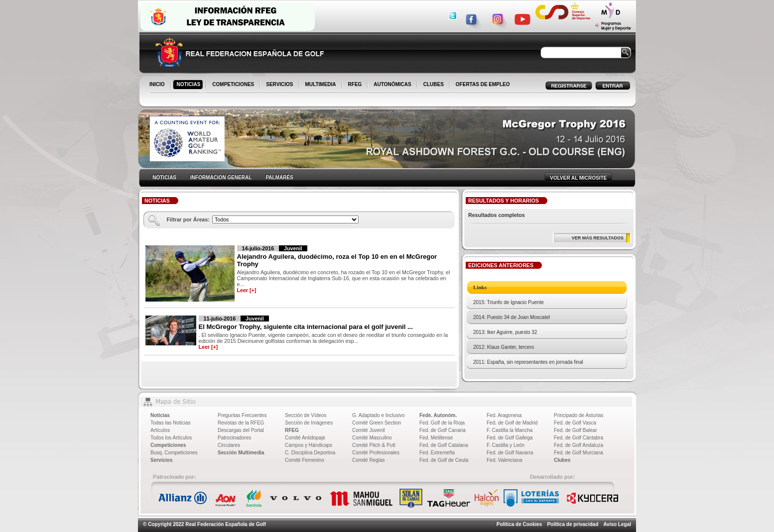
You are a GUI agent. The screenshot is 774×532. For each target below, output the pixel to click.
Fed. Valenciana (505, 460)
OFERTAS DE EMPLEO (483, 84)
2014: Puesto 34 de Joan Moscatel (512, 317)
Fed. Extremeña (437, 453)
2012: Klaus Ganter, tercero (504, 347)
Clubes (562, 460)
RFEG (356, 85)
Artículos (160, 430)
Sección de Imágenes (309, 423)
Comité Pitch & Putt (374, 445)
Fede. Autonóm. (438, 415)
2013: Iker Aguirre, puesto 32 (505, 332)
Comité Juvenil (369, 430)
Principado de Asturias (579, 415)
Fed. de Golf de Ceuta (444, 460)
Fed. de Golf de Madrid (512, 423)
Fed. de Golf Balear (576, 430)
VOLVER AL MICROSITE (578, 178)
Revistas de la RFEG (241, 423)
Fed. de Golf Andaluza (579, 445)
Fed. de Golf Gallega (510, 438)
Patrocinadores (234, 438)
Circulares (229, 445)
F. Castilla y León (506, 445)
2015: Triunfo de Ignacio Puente (509, 302)
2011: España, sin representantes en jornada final (528, 362)
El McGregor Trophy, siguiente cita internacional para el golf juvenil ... (306, 327)
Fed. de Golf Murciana (579, 453)
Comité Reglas (369, 460)
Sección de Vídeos (306, 415)
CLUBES (434, 84)
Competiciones (168, 445)
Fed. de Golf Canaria (443, 430)
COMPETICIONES (234, 85)
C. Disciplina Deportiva (310, 453)
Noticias (160, 415)
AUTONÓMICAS (392, 84)
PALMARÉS (279, 177)
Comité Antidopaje (305, 438)
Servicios (161, 460)
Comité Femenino (305, 460)
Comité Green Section (377, 423)
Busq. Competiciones (174, 453)
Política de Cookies (519, 524)
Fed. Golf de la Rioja (442, 423)
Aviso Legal (617, 524)
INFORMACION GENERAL (221, 177)
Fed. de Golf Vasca (575, 423)
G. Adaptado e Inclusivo (379, 415)
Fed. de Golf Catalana (444, 445)
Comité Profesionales (376, 453)
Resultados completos (497, 215)
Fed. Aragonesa (504, 415)
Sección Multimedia (241, 453)
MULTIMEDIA (322, 85)
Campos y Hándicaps (309, 445)
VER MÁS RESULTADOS (598, 238)
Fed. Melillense (436, 438)
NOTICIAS (190, 85)
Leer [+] (247, 290)
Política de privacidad (573, 524)
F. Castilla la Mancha (510, 430)
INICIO (158, 85)
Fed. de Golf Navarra (510, 453)
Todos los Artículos (171, 438)
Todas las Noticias (171, 423)
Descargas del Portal (241, 430)
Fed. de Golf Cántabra (579, 438)
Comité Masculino (372, 438)
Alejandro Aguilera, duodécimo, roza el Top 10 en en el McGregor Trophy (337, 260)
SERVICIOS (280, 85)
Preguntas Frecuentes (242, 415)
